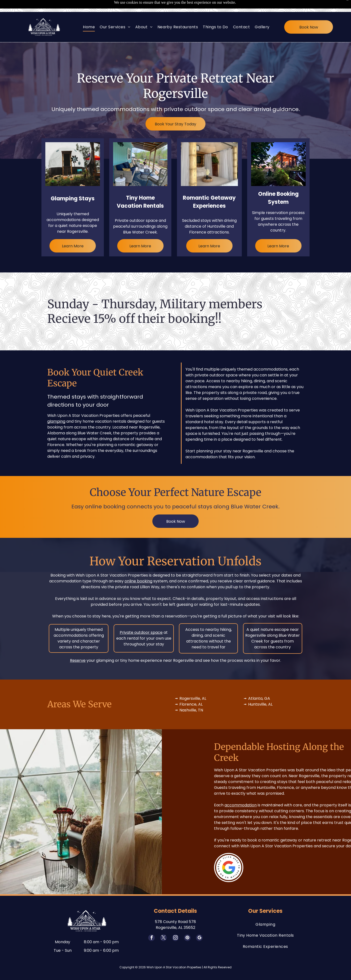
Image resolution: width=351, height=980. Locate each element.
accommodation (314, 793)
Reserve (78, 648)
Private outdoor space (141, 620)
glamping (56, 409)
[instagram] (175, 926)
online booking (138, 569)
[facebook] (151, 926)
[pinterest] (187, 926)
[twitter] (163, 926)
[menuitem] (89, 15)
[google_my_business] (199, 926)
